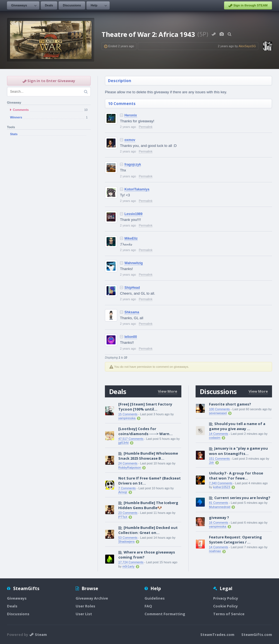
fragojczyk (133, 164)
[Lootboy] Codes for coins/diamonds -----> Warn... (145, 431)
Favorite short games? (230, 404)
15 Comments (128, 414)
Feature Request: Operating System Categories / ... (235, 540)
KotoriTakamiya (137, 189)
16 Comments (218, 523)
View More (168, 391)
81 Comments (218, 503)
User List (84, 614)
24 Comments (128, 463)
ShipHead (132, 288)
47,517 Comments (131, 439)
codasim (215, 438)
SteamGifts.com (257, 635)
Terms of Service (229, 614)
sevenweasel (218, 413)
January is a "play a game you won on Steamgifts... (238, 451)
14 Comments (218, 434)
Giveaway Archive (92, 598)
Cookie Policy (225, 606)
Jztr (211, 462)
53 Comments (128, 538)
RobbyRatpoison (130, 468)
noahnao (215, 551)
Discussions (72, 5)
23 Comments (128, 513)
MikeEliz (131, 238)
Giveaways (19, 5)
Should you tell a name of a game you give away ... (237, 426)
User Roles (85, 606)
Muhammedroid (220, 507)
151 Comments (219, 459)
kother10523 (222, 487)
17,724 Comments (131, 562)
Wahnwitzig (134, 263)
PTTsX (123, 517)
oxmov (130, 140)
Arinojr (123, 492)
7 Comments (127, 488)
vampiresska (127, 418)
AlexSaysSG (247, 46)
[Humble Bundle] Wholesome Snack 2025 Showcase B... (148, 456)
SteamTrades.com (217, 635)
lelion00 (131, 337)
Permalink (146, 127)
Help (94, 5)
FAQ (148, 606)
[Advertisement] (49, 182)
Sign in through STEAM (248, 6)
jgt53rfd (123, 443)
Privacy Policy (226, 598)
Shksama (132, 312)
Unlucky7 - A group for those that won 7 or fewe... (236, 476)
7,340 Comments (221, 483)
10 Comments (122, 103)
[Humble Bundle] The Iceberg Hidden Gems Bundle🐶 (148, 505)
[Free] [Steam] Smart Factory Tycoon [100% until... (145, 407)
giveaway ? (219, 517)
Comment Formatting (165, 614)
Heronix (131, 115)
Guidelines (155, 598)
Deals (49, 5)
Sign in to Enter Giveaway (49, 81)
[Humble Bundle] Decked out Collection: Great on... (148, 530)
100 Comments (219, 409)
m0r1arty (128, 566)
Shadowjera (126, 542)
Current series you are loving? (242, 498)
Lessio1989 (134, 214)
